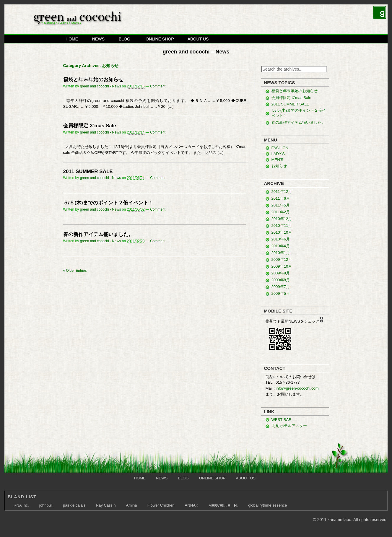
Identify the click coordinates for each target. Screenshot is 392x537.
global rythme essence (267, 505)
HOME (72, 39)
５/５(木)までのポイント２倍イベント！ (108, 203)
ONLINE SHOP (160, 39)
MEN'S (277, 160)
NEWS (99, 39)
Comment (158, 86)
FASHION (280, 148)
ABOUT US (198, 39)
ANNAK (191, 505)
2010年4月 (281, 246)
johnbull (46, 505)
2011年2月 (281, 212)
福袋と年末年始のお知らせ (93, 80)
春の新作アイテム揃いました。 (98, 234)
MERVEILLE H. (223, 506)
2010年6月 (281, 239)
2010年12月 (282, 219)
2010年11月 (282, 226)
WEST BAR (282, 420)
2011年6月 (281, 198)
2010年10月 (282, 232)
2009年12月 (282, 259)
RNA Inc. (21, 505)
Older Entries (75, 271)
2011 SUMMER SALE (88, 171)
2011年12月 (282, 192)
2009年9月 (281, 273)
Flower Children (161, 505)
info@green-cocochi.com (297, 388)
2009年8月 (281, 280)
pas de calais (74, 505)
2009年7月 (281, 287)
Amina (132, 505)
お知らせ (279, 166)
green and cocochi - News (101, 86)
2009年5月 (281, 293)
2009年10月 (282, 266)
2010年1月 (281, 253)
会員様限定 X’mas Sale (90, 126)
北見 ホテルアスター (289, 426)
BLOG (125, 39)
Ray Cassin (106, 505)
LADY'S (278, 154)
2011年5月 (281, 205)
